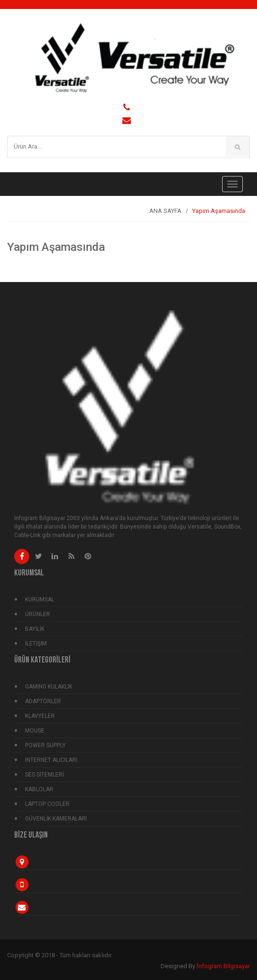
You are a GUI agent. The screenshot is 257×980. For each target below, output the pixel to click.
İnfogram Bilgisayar (223, 966)
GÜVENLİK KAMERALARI (56, 819)
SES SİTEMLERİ (44, 775)
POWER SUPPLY (45, 745)
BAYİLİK (35, 629)
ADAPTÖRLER (43, 701)
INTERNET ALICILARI (51, 760)
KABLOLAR (39, 789)
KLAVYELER (40, 716)
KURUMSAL (40, 600)
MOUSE (35, 731)
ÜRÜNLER (38, 614)
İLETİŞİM (36, 644)
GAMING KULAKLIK (49, 687)
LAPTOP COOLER (47, 804)
